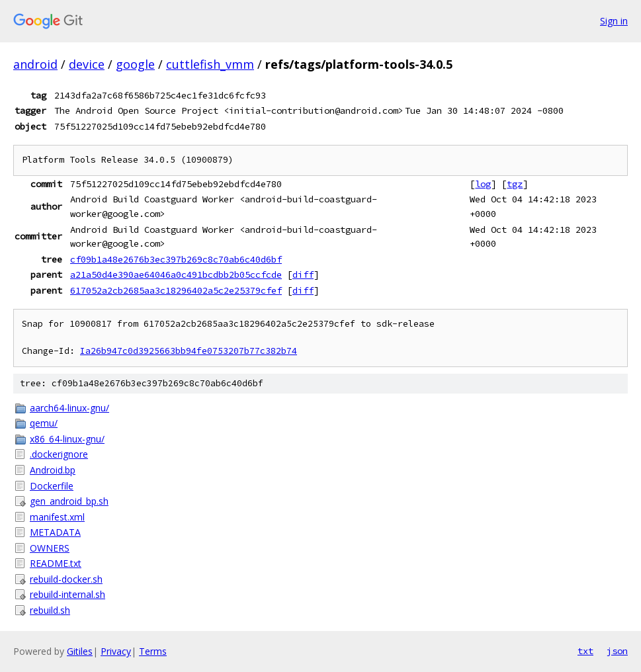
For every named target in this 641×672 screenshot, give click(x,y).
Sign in (614, 21)
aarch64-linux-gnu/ (69, 408)
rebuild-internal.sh (67, 594)
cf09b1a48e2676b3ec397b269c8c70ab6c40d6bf (176, 259)
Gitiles (80, 651)
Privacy (116, 651)
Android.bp (53, 470)
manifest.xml (57, 517)
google (135, 64)
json (617, 651)
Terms (153, 651)
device (87, 64)
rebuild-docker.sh (66, 579)
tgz (515, 184)
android (35, 64)
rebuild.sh (50, 610)
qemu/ (44, 423)
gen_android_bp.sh (69, 501)
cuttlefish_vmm (210, 64)
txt (585, 651)
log (483, 184)
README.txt (56, 563)
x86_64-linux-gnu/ (67, 439)
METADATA (55, 532)
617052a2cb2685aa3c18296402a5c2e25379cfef (176, 290)
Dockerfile (52, 486)
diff (303, 274)
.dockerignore (59, 454)
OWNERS (50, 548)
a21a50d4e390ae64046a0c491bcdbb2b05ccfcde (176, 274)
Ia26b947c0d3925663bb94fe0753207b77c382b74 (189, 351)
